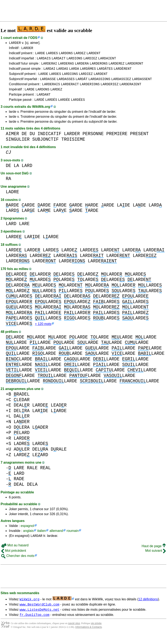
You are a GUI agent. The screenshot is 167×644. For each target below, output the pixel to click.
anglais (28, 539)
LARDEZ (80, 55)
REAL (45, 476)
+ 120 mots (43, 332)
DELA (32, 492)
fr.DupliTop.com (34, 625)
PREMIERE (117, 141)
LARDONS (66, 55)
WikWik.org (41, 114)
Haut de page (154, 555)
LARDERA (82, 66)
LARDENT (94, 55)
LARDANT (43, 101)
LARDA (74, 72)
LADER (22, 430)
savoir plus (74, 634)
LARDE (40, 55)
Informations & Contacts (88, 637)
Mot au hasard (15, 554)
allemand (56, 539)
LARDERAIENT (130, 90)
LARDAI (49, 72)
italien (42, 539)
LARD (27, 173)
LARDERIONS (90, 90)
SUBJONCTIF (46, 147)
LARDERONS (99, 66)
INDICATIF (49, 141)
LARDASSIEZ (121, 84)
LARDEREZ (117, 66)
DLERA (22, 435)
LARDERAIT (70, 90)
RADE (19, 487)
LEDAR (22, 408)
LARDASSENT (142, 84)
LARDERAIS (51, 90)
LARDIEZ (90, 61)
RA (8, 186)
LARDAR (36, 544)
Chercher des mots (18, 564)
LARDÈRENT (122, 72)
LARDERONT (134, 66)
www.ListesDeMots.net (39, 619)
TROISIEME (73, 147)
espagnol (27, 534)
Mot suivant (156, 559)
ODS (34, 38)
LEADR (59, 413)
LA (16, 173)
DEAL (19, 492)
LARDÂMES (88, 72)
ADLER (22, 457)
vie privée (96, 634)
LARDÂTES (105, 72)
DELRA (22, 419)
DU (32, 141)
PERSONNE (93, 141)
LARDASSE (48, 84)
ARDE (12, 213)
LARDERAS (66, 66)
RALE (32, 476)
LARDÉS (51, 107)
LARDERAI (49, 66)
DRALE (59, 457)
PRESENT (139, 141)
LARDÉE (64, 107)
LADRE (12, 199)
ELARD (22, 441)
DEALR (22, 413)
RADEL (22, 402)
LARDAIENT (107, 61)
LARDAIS (44, 61)
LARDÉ (39, 107)
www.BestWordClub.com (39, 613)
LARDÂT (82, 84)
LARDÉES (78, 107)
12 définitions (148, 608)
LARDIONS (74, 61)
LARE (28, 218)
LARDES (52, 55)
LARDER (15, 43)
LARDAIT (59, 61)
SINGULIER (18, 147)
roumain (73, 539)
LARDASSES (66, 84)
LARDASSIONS (99, 84)
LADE (123, 213)
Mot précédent (14, 559)
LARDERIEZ (109, 90)
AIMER (12, 141)
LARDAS (62, 72)
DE (24, 141)
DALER (22, 424)
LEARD (40, 463)
